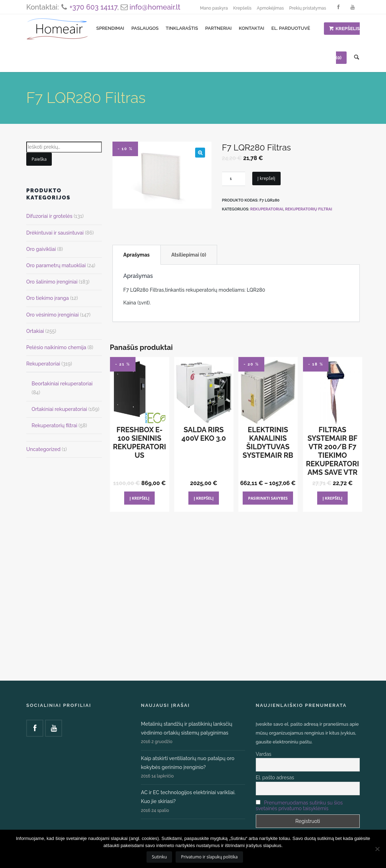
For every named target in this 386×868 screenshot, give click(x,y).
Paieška (39, 159)
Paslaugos (145, 28)
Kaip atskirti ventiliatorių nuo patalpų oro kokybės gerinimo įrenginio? (188, 763)
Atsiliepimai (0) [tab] (189, 255)
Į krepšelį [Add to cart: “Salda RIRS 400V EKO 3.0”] (204, 498)
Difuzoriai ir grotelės (49, 216)
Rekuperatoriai (267, 209)
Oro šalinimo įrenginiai (52, 282)
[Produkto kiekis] (234, 179)
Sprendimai (110, 28)
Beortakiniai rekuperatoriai (62, 384)
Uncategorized (43, 449)
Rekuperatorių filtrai (308, 209)
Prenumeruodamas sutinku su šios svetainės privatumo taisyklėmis (299, 806)
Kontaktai (252, 28)
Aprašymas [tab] (137, 255)
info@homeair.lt (155, 7)
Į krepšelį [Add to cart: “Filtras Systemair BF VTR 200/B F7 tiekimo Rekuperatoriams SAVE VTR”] (332, 498)
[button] (200, 153)
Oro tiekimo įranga (48, 298)
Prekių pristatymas (308, 8)
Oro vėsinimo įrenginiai (53, 315)
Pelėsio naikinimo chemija (56, 347)
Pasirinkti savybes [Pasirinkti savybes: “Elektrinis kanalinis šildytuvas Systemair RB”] (268, 498)
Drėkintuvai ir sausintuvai (55, 233)
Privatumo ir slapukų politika (209, 857)
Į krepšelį (266, 178)
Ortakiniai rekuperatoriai (59, 409)
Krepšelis (242, 8)
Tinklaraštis (182, 28)
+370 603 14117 (93, 7)
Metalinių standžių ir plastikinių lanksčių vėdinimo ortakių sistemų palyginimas (186, 728)
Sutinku (159, 857)
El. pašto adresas (275, 778)
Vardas (264, 754)
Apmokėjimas (270, 8)
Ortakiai (35, 331)
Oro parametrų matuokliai (56, 265)
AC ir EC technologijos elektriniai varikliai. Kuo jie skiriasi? (188, 797)
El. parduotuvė (291, 28)
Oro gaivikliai (41, 249)
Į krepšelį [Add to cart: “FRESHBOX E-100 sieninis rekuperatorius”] (139, 498)
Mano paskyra (214, 8)
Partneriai (218, 28)
